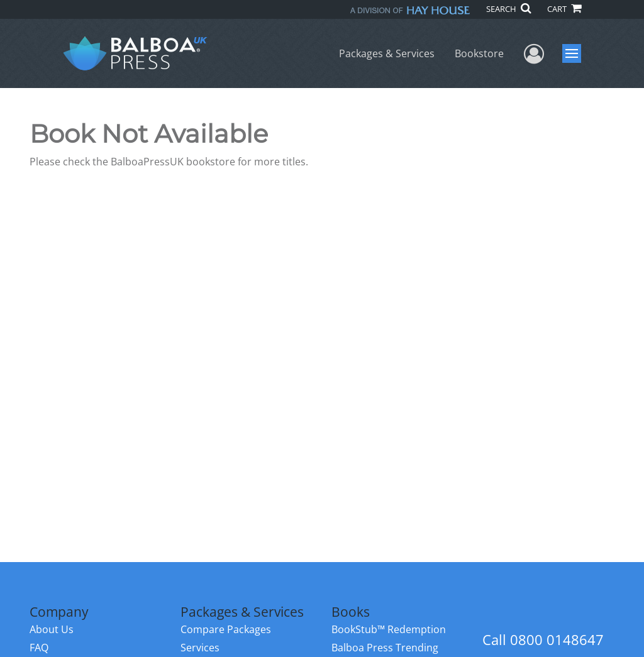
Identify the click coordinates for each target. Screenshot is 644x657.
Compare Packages (226, 629)
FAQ (39, 648)
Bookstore (479, 53)
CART (564, 9)
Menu (573, 53)
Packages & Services (387, 53)
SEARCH (508, 9)
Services (200, 648)
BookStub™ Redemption (389, 629)
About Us (52, 629)
